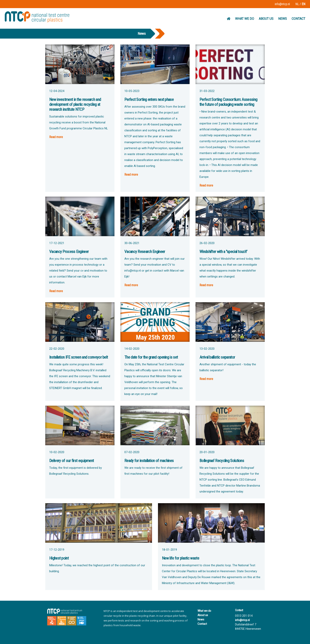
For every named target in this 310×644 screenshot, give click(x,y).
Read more (56, 137)
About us (203, 615)
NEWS (283, 19)
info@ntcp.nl (282, 4)
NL (297, 4)
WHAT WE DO (245, 19)
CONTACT (298, 19)
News (201, 619)
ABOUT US (266, 19)
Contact (202, 624)
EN (303, 4)
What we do (204, 611)
